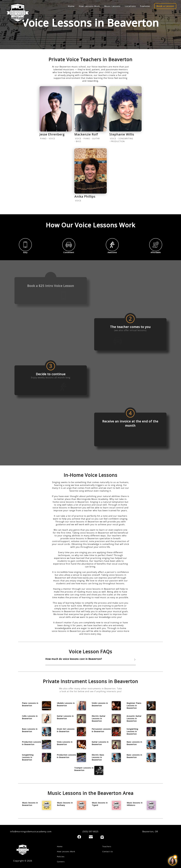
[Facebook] (79, 837)
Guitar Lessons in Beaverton (65, 717)
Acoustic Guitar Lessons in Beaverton (134, 718)
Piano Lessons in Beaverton (30, 704)
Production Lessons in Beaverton (32, 743)
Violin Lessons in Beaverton (100, 704)
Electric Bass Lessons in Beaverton (98, 757)
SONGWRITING (126, 139)
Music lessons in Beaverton (30, 804)
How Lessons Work (66, 852)
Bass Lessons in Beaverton (30, 730)
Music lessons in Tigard (100, 804)
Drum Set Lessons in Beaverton (66, 730)
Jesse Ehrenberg (52, 134)
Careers (61, 862)
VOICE (52, 139)
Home (71, 3)
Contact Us (108, 852)
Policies (61, 857)
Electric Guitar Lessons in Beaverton (99, 718)
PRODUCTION (118, 141)
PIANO (43, 139)
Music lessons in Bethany (65, 804)
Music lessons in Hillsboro (135, 804)
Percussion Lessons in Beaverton (101, 730)
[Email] (91, 837)
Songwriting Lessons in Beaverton (132, 731)
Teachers (107, 846)
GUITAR (96, 139)
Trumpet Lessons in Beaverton (84, 769)
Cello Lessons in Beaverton (30, 717)
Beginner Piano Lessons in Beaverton (134, 706)
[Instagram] (102, 837)
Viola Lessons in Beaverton (65, 743)
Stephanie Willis (122, 134)
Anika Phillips (85, 196)
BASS (79, 141)
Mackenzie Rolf (86, 134)
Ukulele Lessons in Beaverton (66, 704)
